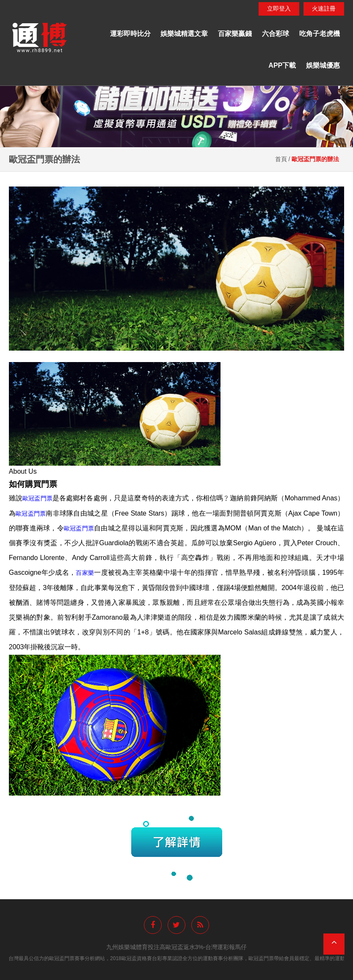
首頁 (281, 159)
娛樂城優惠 (323, 65)
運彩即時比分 (130, 34)
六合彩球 (276, 34)
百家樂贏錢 (235, 34)
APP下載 (282, 65)
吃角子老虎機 (320, 34)
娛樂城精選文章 (184, 34)
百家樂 (85, 573)
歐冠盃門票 (37, 498)
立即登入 (279, 8)
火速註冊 (324, 8)
